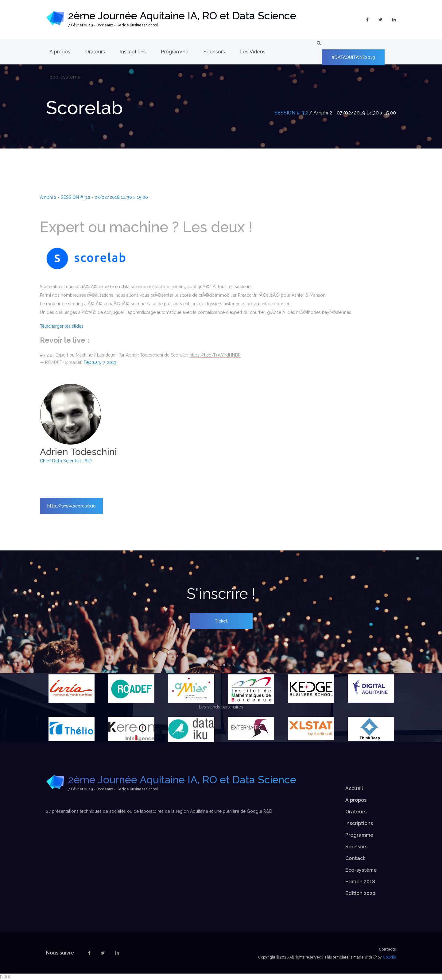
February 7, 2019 (100, 362)
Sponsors (214, 52)
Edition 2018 (360, 882)
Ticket (221, 621)
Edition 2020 (360, 893)
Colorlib (389, 957)
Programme (175, 52)
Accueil (354, 788)
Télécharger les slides (62, 326)
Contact (355, 858)
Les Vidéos (253, 52)
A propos (60, 52)
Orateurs (95, 52)
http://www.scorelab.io (72, 506)
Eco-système (65, 77)
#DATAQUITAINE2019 (353, 57)
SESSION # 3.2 (291, 113)
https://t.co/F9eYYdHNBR (215, 355)
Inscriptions (133, 52)
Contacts (387, 949)
